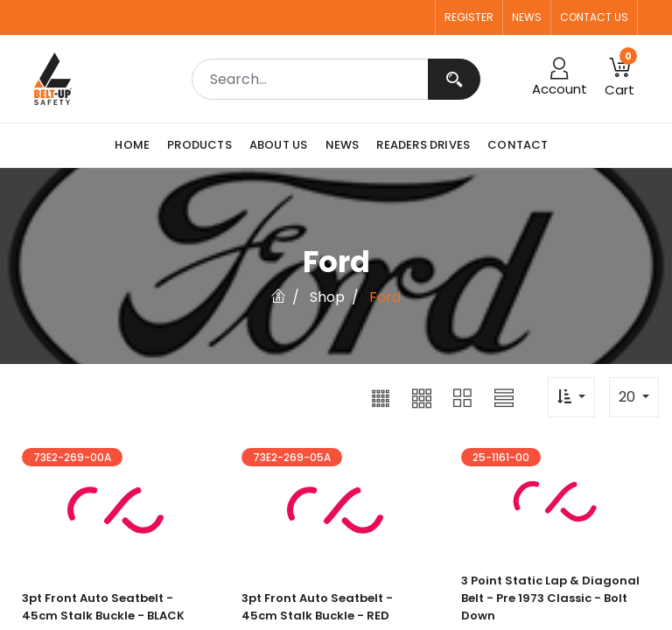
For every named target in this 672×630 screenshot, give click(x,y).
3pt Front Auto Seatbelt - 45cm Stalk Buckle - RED (317, 607)
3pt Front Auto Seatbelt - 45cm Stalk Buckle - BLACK (103, 607)
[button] (381, 397)
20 (629, 397)
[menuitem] (136, 145)
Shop (327, 297)
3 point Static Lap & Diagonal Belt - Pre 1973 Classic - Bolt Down (550, 598)
